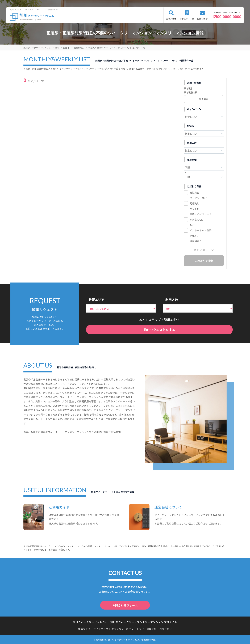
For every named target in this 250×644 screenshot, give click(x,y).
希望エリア (96, 300)
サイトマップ (101, 629)
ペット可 (195, 209)
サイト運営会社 (148, 629)
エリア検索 (171, 19)
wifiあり (194, 236)
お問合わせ (202, 19)
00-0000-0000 (229, 17)
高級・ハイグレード (201, 214)
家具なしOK (196, 220)
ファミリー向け (198, 198)
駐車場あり (196, 241)
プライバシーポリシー (124, 629)
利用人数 (172, 300)
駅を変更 (204, 99)
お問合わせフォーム (125, 605)
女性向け (195, 193)
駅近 (192, 225)
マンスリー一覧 (187, 19)
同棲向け (195, 203)
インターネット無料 (201, 230)
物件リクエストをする (159, 330)
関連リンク (84, 629)
